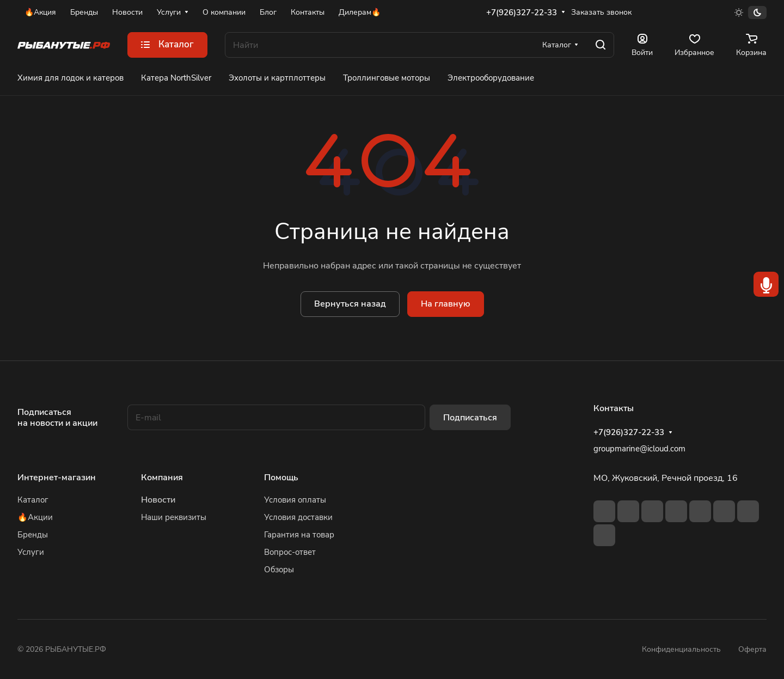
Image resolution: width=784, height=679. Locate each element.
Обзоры (279, 570)
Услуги (31, 552)
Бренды (33, 535)
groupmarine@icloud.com (639, 449)
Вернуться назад (350, 304)
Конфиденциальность (681, 649)
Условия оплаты (295, 500)
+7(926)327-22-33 (522, 13)
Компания (162, 478)
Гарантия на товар (299, 535)
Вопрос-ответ (290, 552)
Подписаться (470, 418)
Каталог (33, 500)
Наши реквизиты (174, 517)
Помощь (281, 478)
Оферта (752, 649)
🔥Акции (35, 517)
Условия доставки (298, 517)
